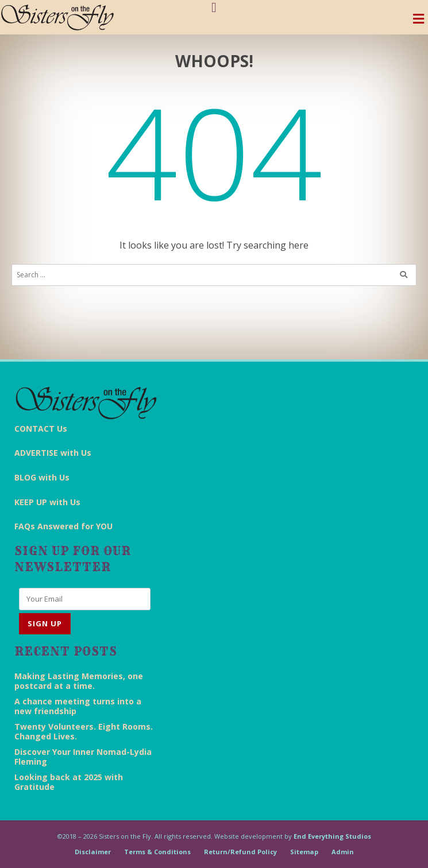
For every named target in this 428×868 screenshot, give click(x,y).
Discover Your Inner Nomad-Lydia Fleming (83, 757)
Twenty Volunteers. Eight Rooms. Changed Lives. (84, 731)
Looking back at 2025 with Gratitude (69, 782)
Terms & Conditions (157, 852)
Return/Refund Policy (240, 852)
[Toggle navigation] (419, 22)
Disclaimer (93, 852)
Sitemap (304, 852)
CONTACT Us (41, 429)
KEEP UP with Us (47, 502)
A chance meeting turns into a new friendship (78, 706)
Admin (343, 852)
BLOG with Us (42, 477)
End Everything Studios (332, 836)
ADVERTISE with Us (53, 453)
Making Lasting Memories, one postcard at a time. (79, 681)
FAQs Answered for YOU (63, 526)
